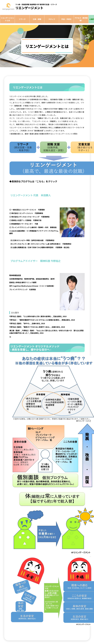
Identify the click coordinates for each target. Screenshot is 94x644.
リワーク (22, 19)
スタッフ (52, 19)
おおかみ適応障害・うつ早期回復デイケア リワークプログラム (35, 231)
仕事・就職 (37, 19)
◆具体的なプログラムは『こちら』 (28, 181)
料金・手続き (66, 19)
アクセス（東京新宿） (81, 19)
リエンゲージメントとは (7, 19)
